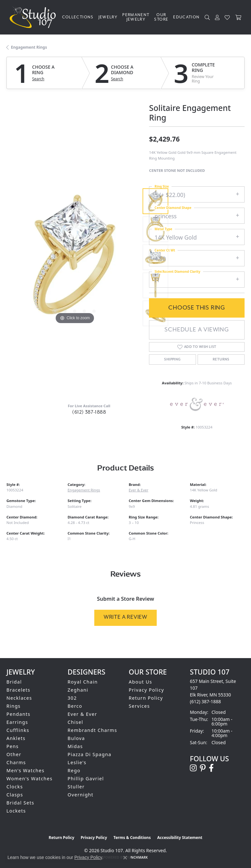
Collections (78, 17)
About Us (140, 682)
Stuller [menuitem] (76, 787)
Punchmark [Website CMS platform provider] (137, 857)
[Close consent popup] (125, 858)
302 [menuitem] (72, 698)
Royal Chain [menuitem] (83, 682)
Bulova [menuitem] (76, 738)
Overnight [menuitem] (80, 795)
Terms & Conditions (132, 838)
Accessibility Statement (180, 838)
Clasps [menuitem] (15, 795)
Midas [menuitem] (75, 746)
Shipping (172, 360)
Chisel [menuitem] (75, 722)
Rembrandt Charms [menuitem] (92, 730)
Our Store (161, 17)
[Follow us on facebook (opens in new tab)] (211, 768)
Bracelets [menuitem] (18, 690)
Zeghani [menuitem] (78, 690)
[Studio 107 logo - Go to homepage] (34, 17)
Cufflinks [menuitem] (18, 730)
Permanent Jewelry (136, 17)
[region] (74, 257)
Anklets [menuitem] (16, 738)
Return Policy (146, 698)
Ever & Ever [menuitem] (82, 714)
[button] (207, 17)
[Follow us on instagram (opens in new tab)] (193, 768)
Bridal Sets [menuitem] (20, 803)
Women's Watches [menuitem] (29, 779)
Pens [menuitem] (13, 746)
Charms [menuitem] (16, 762)
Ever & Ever (139, 490)
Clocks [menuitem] (15, 787)
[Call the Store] (205, 701)
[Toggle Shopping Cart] (238, 17)
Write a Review (126, 617)
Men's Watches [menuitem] (25, 770)
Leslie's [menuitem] (77, 762)
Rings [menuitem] (14, 706)
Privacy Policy (146, 690)
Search (38, 79)
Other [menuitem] (14, 754)
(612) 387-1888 (89, 412)
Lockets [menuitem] (16, 811)
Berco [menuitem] (75, 706)
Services (139, 706)
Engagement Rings (29, 47)
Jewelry (108, 17)
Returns (221, 360)
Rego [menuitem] (74, 770)
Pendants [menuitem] (19, 714)
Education (186, 17)
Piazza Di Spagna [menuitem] (89, 754)
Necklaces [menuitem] (19, 698)
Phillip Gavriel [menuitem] (86, 779)
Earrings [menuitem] (17, 722)
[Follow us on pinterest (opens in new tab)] (203, 768)
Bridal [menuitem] (14, 682)
